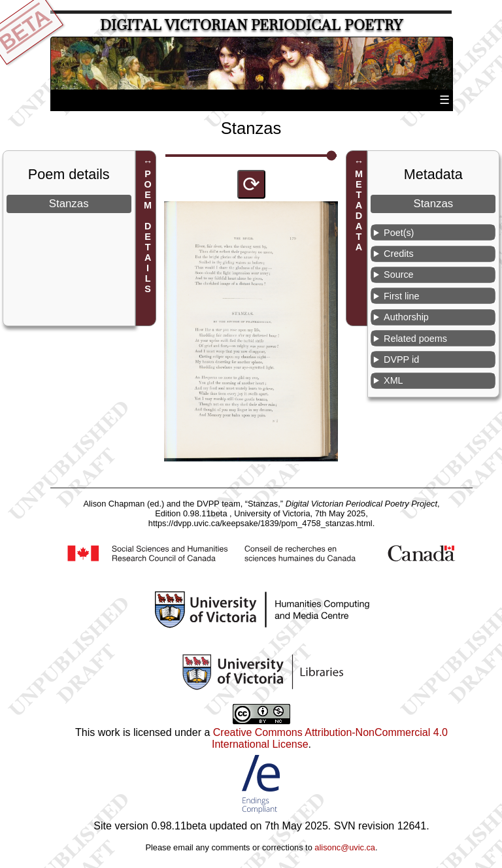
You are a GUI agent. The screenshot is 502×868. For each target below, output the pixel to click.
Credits (399, 254)
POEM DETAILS (148, 231)
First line (401, 296)
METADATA (359, 210)
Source (399, 275)
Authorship (406, 317)
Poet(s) (399, 233)
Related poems (415, 339)
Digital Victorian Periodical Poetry (251, 25)
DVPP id (401, 359)
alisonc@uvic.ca (345, 847)
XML (393, 380)
